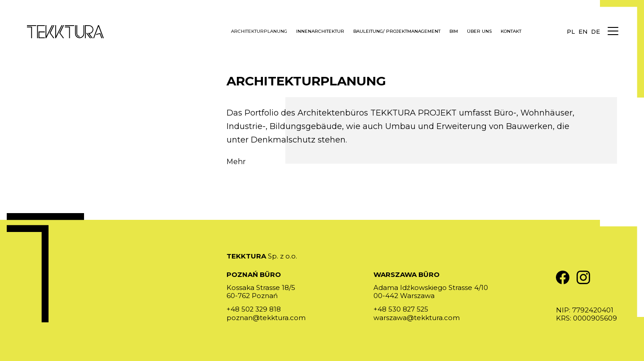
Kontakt (511, 31)
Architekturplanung (259, 31)
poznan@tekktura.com (266, 317)
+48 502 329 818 (254, 309)
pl (571, 31)
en (583, 31)
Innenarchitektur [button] (320, 31)
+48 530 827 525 (401, 309)
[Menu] (613, 31)
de (595, 31)
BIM (454, 31)
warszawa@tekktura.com (417, 317)
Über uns (479, 31)
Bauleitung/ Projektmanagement (397, 31)
